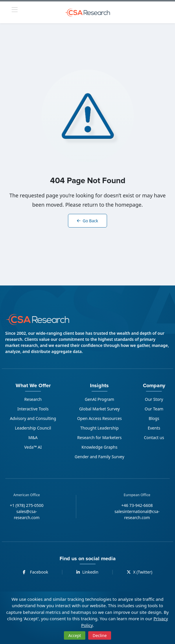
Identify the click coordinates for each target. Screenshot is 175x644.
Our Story (154, 399)
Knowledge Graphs (100, 447)
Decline (100, 635)
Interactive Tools (33, 409)
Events (154, 428)
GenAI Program (100, 399)
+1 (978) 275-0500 (27, 505)
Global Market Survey (100, 409)
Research (33, 399)
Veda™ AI (33, 447)
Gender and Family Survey (100, 457)
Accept (75, 635)
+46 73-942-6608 (137, 505)
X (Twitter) (139, 572)
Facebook (36, 572)
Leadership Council (33, 428)
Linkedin (87, 572)
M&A (33, 437)
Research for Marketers (99, 437)
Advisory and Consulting (33, 418)
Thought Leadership (100, 428)
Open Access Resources (100, 418)
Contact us (154, 437)
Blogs (154, 418)
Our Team (154, 409)
